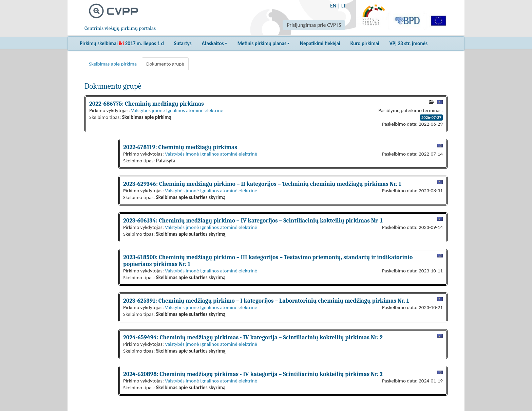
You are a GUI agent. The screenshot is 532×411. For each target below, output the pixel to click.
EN (333, 6)
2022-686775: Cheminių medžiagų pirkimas (147, 104)
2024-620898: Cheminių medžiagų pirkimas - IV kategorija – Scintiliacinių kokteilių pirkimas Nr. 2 (253, 374)
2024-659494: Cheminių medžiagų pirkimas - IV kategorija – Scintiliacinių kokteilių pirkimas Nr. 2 (253, 337)
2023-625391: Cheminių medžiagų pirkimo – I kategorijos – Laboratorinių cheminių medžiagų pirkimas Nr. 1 (266, 301)
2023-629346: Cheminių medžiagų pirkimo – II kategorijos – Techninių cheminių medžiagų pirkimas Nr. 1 (262, 184)
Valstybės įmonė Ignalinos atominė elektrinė (177, 110)
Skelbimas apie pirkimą (113, 64)
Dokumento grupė (165, 64)
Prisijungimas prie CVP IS (314, 25)
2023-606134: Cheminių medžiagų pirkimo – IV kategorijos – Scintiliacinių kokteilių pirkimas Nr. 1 (253, 220)
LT (344, 6)
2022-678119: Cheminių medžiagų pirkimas (180, 147)
